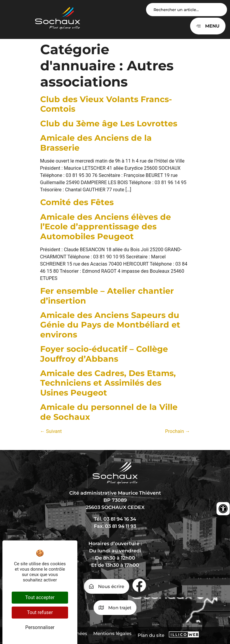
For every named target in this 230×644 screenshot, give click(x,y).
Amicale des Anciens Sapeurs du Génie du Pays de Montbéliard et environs (110, 325)
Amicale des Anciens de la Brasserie (96, 143)
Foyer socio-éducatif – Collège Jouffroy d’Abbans (104, 354)
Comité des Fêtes (77, 202)
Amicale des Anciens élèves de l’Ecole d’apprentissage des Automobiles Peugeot (106, 227)
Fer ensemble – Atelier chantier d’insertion (107, 296)
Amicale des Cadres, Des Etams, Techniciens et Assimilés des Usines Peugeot (108, 383)
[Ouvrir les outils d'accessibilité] (223, 509)
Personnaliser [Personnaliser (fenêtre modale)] (40, 627)
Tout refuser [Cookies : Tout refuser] (40, 612)
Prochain (177, 431)
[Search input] (187, 10)
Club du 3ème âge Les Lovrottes (109, 124)
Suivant (51, 431)
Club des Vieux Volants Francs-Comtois (106, 104)
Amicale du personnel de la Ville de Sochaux (109, 412)
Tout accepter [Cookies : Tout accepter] (40, 597)
